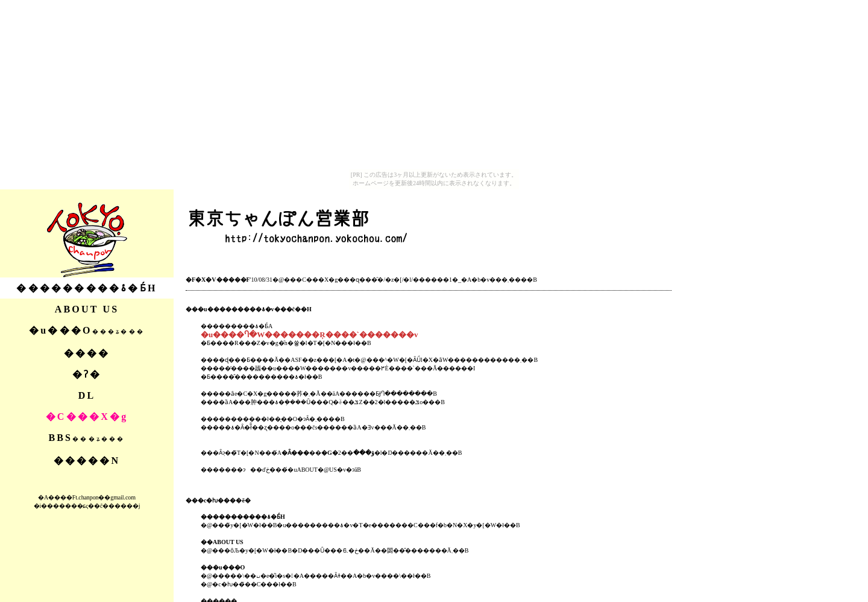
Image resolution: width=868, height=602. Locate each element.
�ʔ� (87, 374)
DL (87, 395)
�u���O (87, 330)
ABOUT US (87, 309)
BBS (86, 438)
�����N (87, 461)
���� (87, 353)
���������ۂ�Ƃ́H (86, 288)
